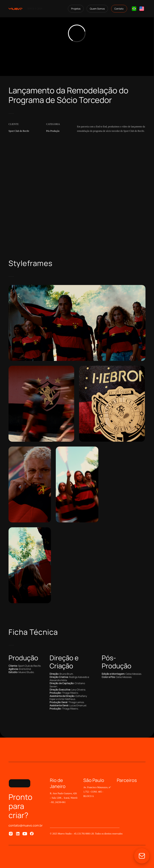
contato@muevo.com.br (26, 825)
